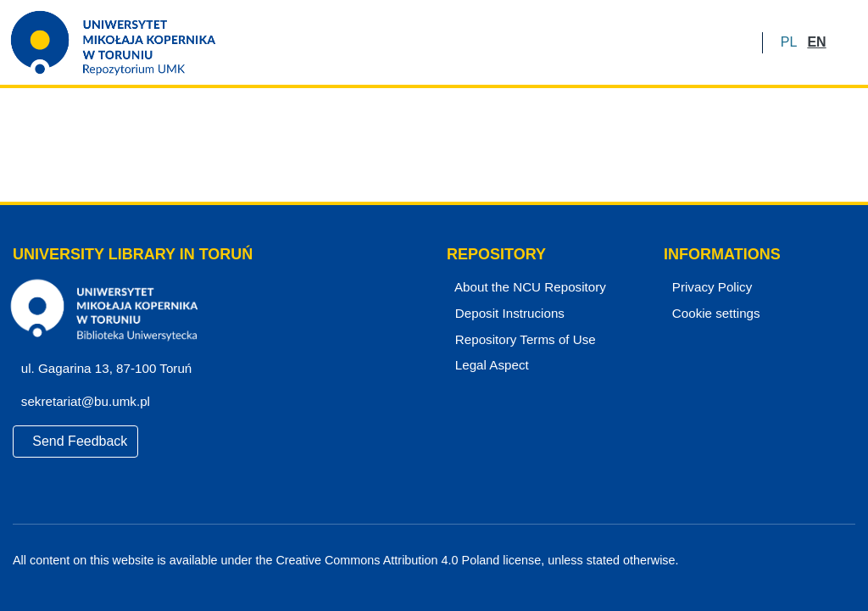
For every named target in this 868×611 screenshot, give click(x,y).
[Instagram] (849, 561)
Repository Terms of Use (523, 340)
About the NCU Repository (527, 287)
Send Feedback (76, 441)
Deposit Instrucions (508, 314)
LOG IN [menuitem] (716, 42)
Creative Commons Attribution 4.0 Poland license (404, 561)
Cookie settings (714, 314)
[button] (789, 42)
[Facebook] (790, 561)
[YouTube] (820, 561)
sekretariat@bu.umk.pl (91, 402)
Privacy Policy (709, 287)
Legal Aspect (488, 365)
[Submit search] (845, 42)
